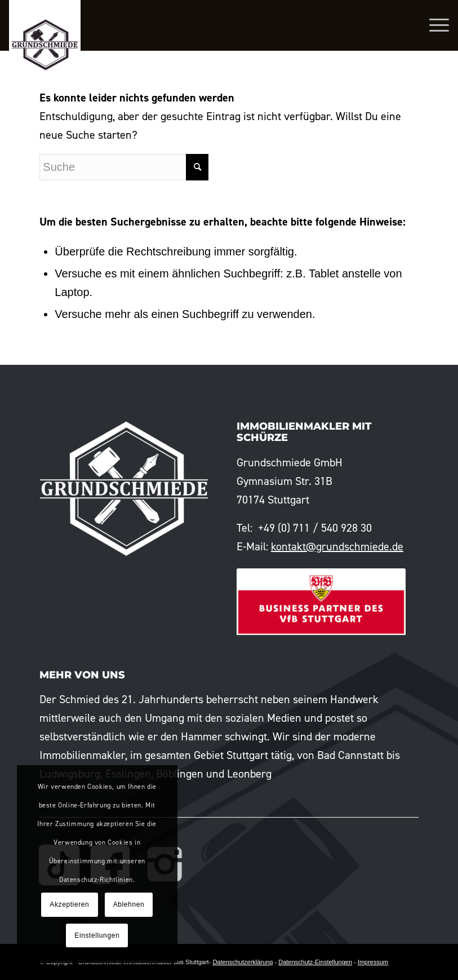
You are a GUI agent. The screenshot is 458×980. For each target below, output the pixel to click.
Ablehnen (129, 904)
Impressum (373, 962)
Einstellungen (97, 935)
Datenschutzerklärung (243, 962)
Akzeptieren (69, 904)
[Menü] (433, 25)
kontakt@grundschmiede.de (337, 546)
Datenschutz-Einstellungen (315, 962)
